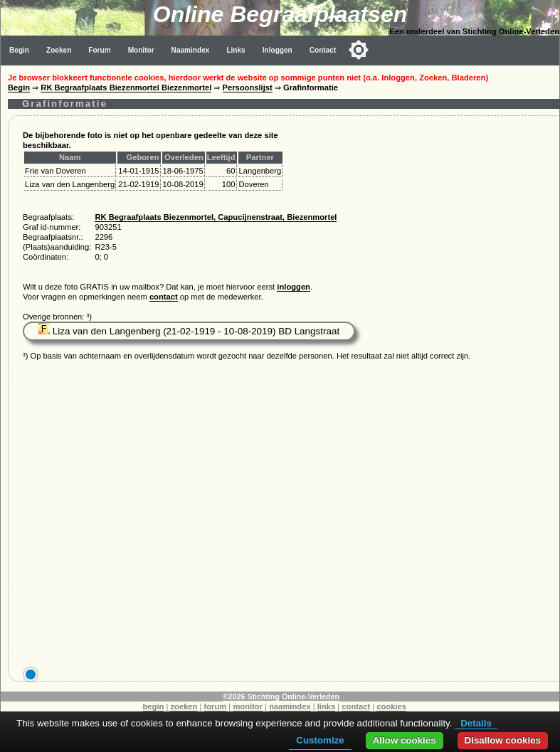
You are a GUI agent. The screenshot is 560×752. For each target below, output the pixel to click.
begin (154, 706)
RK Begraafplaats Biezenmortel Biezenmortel (126, 88)
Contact (323, 50)
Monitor (141, 50)
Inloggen (278, 50)
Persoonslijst (248, 88)
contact (164, 297)
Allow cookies (405, 740)
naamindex (290, 706)
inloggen (294, 287)
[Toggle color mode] (359, 50)
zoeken (184, 706)
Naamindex (191, 50)
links (327, 706)
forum (216, 706)
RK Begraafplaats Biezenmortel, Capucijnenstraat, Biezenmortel (216, 217)
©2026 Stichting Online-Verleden (281, 697)
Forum (99, 50)
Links (236, 50)
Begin (19, 50)
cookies (391, 706)
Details (476, 723)
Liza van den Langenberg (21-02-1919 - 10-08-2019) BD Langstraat (189, 331)
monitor (248, 706)
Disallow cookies (503, 740)
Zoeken (59, 50)
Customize (320, 740)
